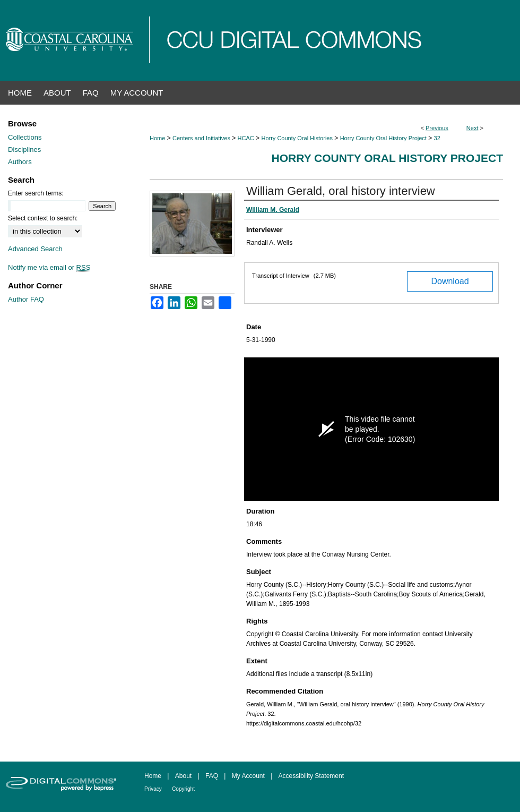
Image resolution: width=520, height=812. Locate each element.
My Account (248, 776)
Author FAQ (26, 299)
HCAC (246, 138)
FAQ (212, 776)
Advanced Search (35, 249)
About (183, 776)
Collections (25, 137)
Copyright (183, 789)
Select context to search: (43, 218)
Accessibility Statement (311, 776)
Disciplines (24, 149)
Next (473, 128)
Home (157, 138)
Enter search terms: (36, 193)
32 (437, 138)
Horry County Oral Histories (297, 138)
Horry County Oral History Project (383, 138)
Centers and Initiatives (201, 138)
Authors (20, 162)
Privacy (153, 789)
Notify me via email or (49, 267)
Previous (437, 128)
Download (450, 281)
